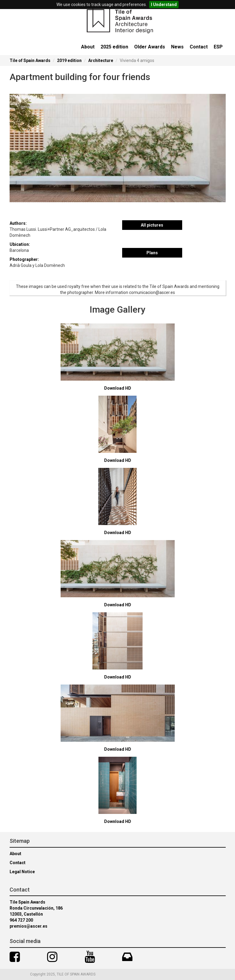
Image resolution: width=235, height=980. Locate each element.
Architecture (101, 60)
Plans (152, 253)
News (177, 47)
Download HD (118, 388)
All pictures (152, 225)
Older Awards (150, 47)
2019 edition (69, 60)
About (88, 47)
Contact (199, 47)
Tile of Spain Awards (30, 60)
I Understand (164, 5)
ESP (218, 47)
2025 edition (114, 47)
